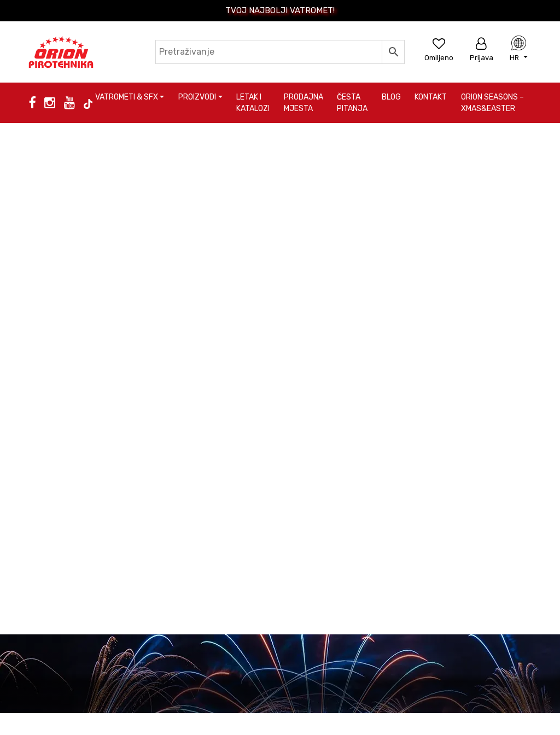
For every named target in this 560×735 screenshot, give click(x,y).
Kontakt (431, 97)
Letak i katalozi (253, 103)
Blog (391, 97)
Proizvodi (197, 97)
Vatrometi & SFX (127, 97)
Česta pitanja (352, 103)
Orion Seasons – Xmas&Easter (492, 103)
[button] (519, 57)
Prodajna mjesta (304, 103)
